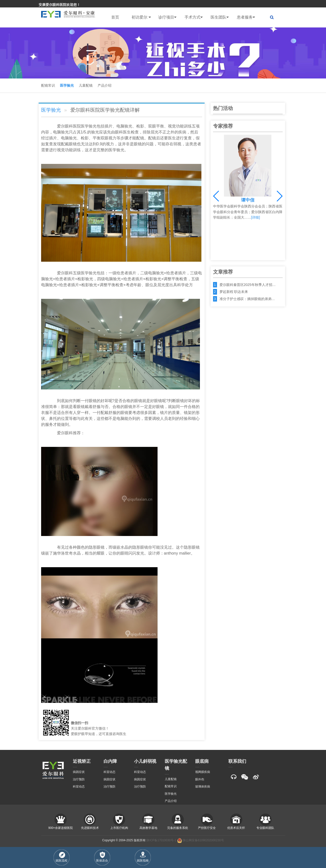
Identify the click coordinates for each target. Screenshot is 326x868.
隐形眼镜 (97, 547)
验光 (93, 126)
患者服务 (246, 17)
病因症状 (79, 772)
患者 (197, 144)
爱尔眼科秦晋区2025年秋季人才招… (248, 285)
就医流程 (61, 857)
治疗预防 (79, 779)
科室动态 (79, 787)
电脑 (120, 126)
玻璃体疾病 (203, 787)
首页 (115, 17)
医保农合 (102, 857)
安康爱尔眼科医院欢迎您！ (59, 5)
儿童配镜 (86, 85)
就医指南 (143, 857)
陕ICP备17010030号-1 (161, 840)
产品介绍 (105, 85)
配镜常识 (48, 85)
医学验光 (67, 85)
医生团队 (220, 17)
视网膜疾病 (203, 772)
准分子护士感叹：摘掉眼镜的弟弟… (247, 299)
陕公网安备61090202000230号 (201, 840)
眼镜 (73, 144)
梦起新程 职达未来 (234, 292)
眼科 (69, 126)
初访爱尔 (141, 17)
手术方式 (194, 17)
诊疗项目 (167, 17)
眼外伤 (200, 779)
